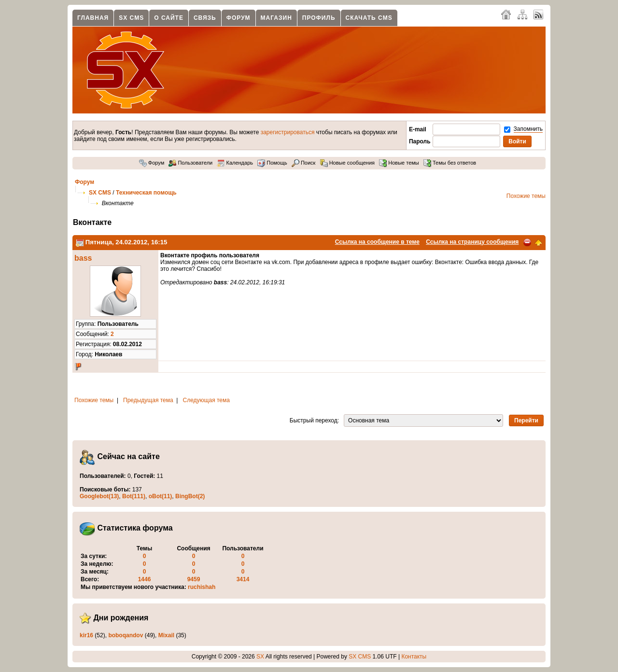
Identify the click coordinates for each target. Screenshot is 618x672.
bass (83, 258)
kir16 (86, 635)
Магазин (276, 18)
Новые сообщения (347, 163)
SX (260, 657)
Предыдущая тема (148, 400)
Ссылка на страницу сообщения (472, 242)
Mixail (166, 635)
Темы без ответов (450, 163)
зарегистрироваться (288, 132)
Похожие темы (526, 196)
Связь (205, 18)
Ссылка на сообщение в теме (377, 242)
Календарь (235, 163)
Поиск (304, 163)
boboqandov (126, 635)
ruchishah (202, 587)
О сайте (169, 18)
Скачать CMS (369, 18)
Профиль (319, 18)
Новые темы (399, 163)
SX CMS (131, 18)
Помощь (272, 163)
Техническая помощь (146, 193)
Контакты (414, 657)
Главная (93, 18)
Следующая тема (206, 400)
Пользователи (190, 163)
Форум (239, 18)
